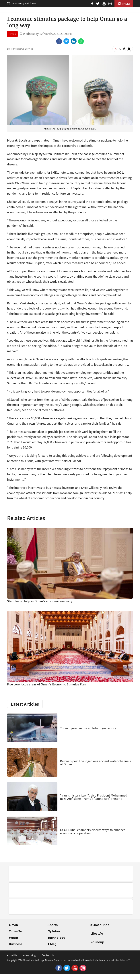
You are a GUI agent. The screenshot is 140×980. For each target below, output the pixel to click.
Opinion (54, 931)
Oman (12, 34)
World (13, 938)
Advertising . (30, 955)
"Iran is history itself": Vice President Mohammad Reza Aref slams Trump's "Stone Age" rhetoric (94, 797)
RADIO (124, 4)
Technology (56, 938)
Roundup (97, 942)
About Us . (13, 955)
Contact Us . (48, 955)
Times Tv (15, 931)
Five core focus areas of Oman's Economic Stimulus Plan (47, 684)
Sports (53, 925)
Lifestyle (97, 934)
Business (16, 944)
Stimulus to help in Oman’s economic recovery (40, 601)
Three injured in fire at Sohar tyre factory (88, 728)
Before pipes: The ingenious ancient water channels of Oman (95, 763)
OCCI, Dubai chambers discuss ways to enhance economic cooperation (93, 831)
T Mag (52, 944)
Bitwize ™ (125, 960)
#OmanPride (100, 925)
